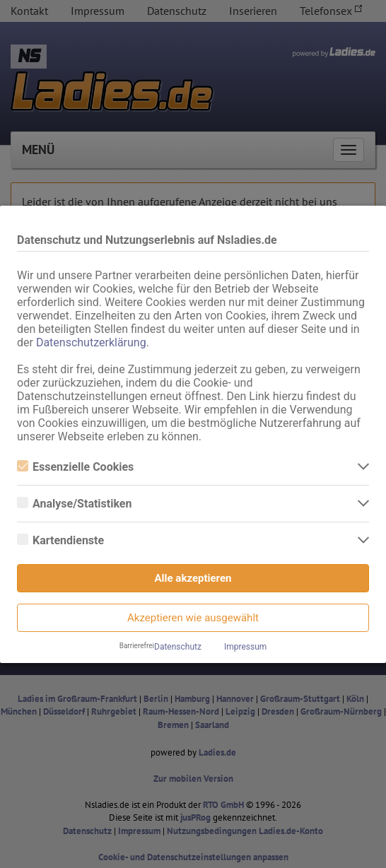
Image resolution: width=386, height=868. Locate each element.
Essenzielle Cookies (75, 467)
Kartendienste (60, 540)
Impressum (245, 647)
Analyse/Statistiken (74, 504)
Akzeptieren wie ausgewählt (193, 618)
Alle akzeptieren (193, 578)
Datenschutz (178, 647)
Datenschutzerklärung (91, 342)
